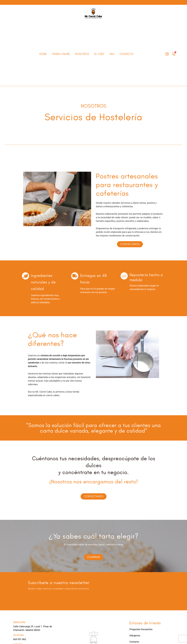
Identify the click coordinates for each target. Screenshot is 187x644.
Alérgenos (135, 638)
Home (43, 54)
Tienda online (61, 54)
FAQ (112, 54)
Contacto (126, 54)
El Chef (99, 54)
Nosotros (82, 54)
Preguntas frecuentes (141, 631)
